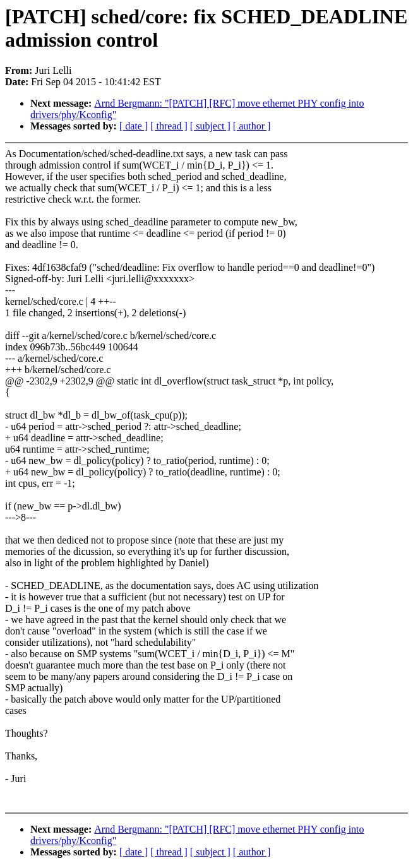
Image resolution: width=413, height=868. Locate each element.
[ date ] (134, 126)
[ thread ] (169, 126)
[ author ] (252, 126)
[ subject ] (210, 126)
